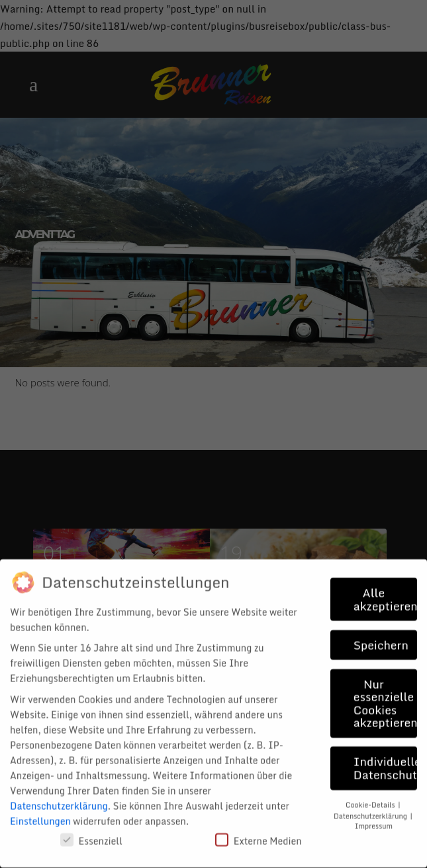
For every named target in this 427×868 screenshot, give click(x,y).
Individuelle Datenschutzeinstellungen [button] (385, 759)
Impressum (374, 817)
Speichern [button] (381, 636)
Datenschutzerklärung (59, 797)
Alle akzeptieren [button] (385, 591)
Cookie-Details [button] (371, 796)
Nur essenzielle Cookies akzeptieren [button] (385, 694)
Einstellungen (40, 812)
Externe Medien (259, 832)
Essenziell (91, 832)
